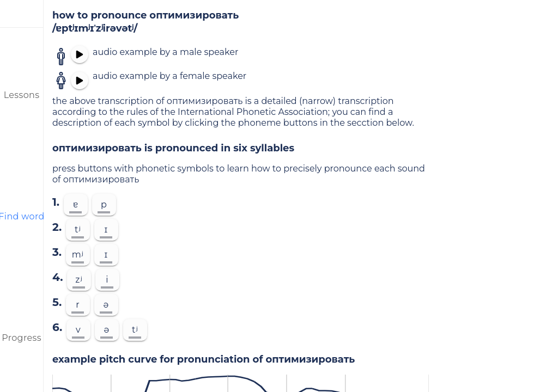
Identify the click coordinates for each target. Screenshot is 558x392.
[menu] (22, 14)
